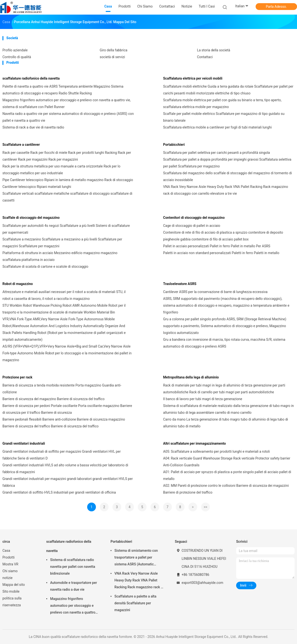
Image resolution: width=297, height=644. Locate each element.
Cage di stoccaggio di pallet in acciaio (192, 226)
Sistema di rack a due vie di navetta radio (33, 127)
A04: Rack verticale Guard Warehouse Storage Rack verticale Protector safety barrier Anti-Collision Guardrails (227, 462)
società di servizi (112, 57)
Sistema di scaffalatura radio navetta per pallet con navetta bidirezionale (73, 567)
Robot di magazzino (18, 284)
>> (206, 507)
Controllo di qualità (17, 57)
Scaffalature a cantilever (21, 145)
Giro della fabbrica (114, 50)
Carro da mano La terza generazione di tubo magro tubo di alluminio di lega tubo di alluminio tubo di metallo (226, 423)
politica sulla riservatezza (12, 602)
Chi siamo (10, 571)
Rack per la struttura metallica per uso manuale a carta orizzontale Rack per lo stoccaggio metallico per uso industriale (61, 170)
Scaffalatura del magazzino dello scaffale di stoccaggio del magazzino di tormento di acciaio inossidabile (227, 176)
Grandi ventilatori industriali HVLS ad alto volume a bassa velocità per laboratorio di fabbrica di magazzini (65, 469)
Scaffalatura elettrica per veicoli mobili (193, 78)
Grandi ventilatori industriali (24, 443)
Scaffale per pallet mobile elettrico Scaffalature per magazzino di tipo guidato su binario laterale (224, 117)
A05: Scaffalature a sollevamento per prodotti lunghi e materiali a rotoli (216, 451)
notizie (7, 578)
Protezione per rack (17, 377)
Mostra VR (10, 564)
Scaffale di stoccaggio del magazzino (31, 218)
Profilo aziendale (15, 50)
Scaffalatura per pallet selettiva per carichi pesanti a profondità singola (217, 153)
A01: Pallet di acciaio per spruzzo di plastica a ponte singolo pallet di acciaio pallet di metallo (227, 475)
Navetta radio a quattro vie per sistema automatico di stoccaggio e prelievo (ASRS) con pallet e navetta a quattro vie (68, 117)
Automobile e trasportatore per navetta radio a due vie (74, 586)
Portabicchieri (174, 145)
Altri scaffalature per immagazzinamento (195, 443)
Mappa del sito (14, 585)
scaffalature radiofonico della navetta (31, 78)
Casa (6, 551)
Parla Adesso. (276, 7)
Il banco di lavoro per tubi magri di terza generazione (203, 399)
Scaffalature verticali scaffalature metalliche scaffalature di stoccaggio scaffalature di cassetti (67, 197)
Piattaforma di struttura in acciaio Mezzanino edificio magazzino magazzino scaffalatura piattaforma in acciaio (60, 256)
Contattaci (205, 57)
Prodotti (9, 557)
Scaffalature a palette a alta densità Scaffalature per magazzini (135, 603)
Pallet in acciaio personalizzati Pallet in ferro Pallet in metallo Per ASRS (217, 246)
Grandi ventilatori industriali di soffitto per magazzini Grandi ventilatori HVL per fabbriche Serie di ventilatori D (62, 455)
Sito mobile (11, 591)
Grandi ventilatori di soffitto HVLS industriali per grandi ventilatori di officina (59, 492)
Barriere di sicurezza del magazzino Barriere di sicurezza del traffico (53, 399)
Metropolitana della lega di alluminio (191, 377)
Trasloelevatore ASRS (180, 284)
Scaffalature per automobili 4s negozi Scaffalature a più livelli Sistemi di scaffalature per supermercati (66, 229)
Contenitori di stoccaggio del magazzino (194, 218)
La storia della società (213, 50)
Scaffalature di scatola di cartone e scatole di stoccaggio (45, 267)
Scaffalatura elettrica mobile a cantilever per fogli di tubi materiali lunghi (217, 127)
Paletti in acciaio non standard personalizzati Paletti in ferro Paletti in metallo (221, 253)
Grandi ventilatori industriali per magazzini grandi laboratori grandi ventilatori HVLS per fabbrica (68, 482)
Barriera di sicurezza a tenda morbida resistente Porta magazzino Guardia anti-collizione (62, 389)
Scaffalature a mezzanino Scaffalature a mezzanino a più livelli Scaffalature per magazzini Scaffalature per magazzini (62, 243)
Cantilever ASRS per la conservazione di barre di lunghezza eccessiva (215, 292)
